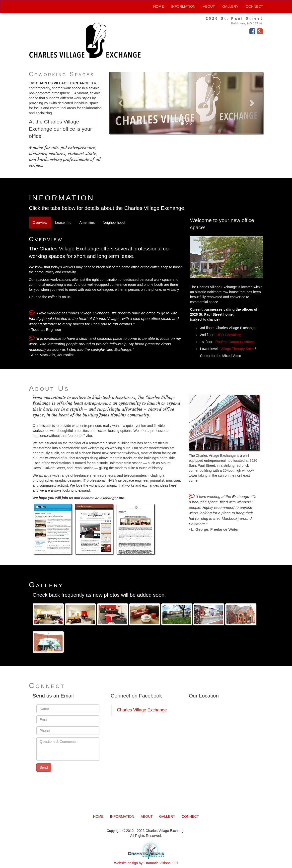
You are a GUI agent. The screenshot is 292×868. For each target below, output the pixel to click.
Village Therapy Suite (237, 349)
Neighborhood (114, 223)
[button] (121, 103)
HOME (158, 6)
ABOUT (209, 6)
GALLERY (230, 6)
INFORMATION (183, 6)
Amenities (87, 223)
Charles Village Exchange (142, 710)
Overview (40, 223)
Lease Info (63, 223)
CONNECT (255, 6)
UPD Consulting (229, 335)
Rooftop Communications (235, 342)
